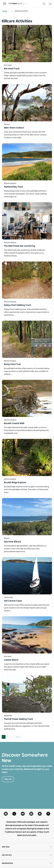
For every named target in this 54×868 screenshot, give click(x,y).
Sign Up (8, 779)
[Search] (44, 4)
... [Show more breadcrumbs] (12, 11)
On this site (27, 855)
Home (6, 11)
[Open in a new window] (27, 44)
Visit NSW (27, 847)
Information (27, 863)
